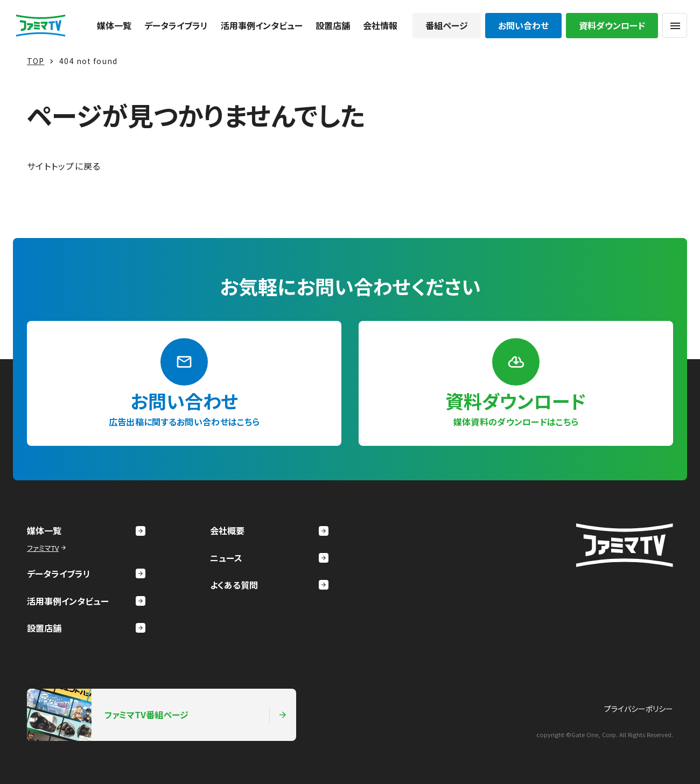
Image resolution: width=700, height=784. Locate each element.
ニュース (269, 558)
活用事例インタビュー (262, 25)
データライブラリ (176, 25)
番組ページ (447, 25)
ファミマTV (48, 548)
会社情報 (380, 25)
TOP (36, 61)
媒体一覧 (114, 25)
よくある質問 (269, 585)
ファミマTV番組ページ (157, 715)
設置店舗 (333, 25)
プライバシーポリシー (639, 709)
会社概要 (269, 530)
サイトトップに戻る (64, 166)
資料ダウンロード (612, 25)
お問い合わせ (523, 25)
